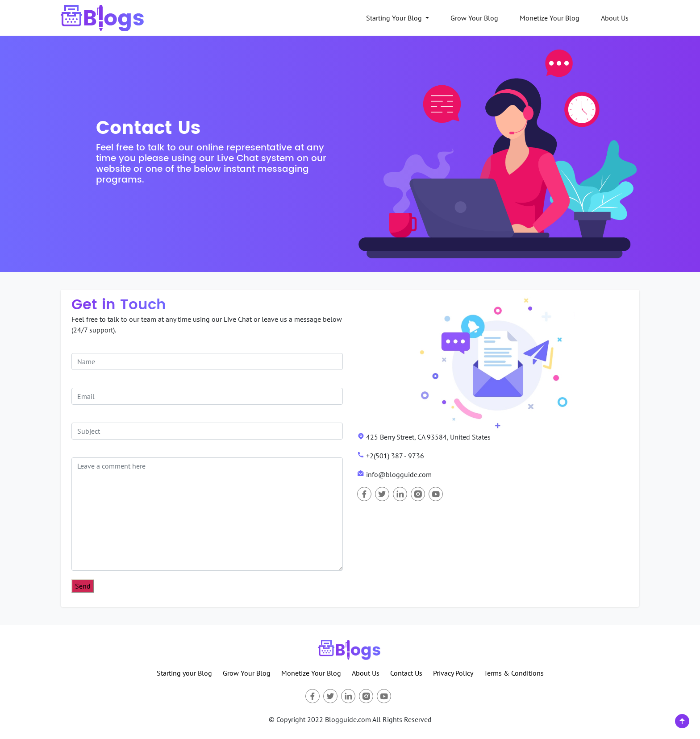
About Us (615, 18)
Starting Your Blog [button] (395, 18)
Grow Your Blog (474, 18)
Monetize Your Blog (550, 18)
